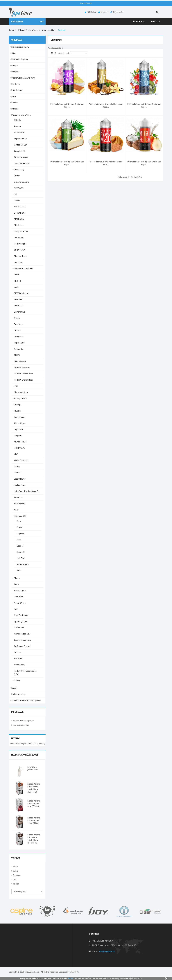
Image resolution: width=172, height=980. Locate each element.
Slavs (19, 540)
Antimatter (19, 349)
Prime (17, 584)
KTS (16, 386)
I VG (16, 194)
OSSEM (17, 680)
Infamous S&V (20, 516)
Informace (17, 712)
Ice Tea (17, 467)
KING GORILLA (20, 207)
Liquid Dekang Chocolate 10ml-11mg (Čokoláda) (34, 839)
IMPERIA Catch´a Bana (24, 374)
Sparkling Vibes (21, 621)
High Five (21, 558)
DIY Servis (16, 84)
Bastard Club (20, 312)
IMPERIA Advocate (22, 368)
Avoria (17, 318)
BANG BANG (19, 132)
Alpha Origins (20, 423)
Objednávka (117, 12)
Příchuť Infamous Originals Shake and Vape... (67, 106)
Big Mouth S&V (20, 139)
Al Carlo (17, 120)
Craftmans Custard (22, 646)
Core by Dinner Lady (23, 640)
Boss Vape (19, 324)
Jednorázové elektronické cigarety (26, 700)
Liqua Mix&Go (20, 213)
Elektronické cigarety (20, 47)
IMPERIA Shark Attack (23, 380)
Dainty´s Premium (22, 163)
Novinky (16, 738)
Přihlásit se (91, 12)
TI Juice (17, 411)
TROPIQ (17, 281)
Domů (11, 30)
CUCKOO (18, 330)
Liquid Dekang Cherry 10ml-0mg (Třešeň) (34, 804)
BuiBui (15, 871)
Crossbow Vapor (21, 157)
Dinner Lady (19, 170)
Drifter (17, 176)
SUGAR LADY (20, 250)
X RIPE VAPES (23, 564)
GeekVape (17, 875)
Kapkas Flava (20, 485)
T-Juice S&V (19, 628)
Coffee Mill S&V (21, 145)
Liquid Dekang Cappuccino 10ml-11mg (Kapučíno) (34, 788)
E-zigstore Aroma (22, 182)
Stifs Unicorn (20, 504)
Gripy (14, 53)
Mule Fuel (18, 300)
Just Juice (18, 597)
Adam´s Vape (20, 603)
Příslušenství (17, 90)
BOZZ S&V (19, 306)
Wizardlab (18, 497)
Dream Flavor (20, 479)
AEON (17, 510)
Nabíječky (15, 72)
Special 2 (21, 552)
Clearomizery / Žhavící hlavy (23, 78)
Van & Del (18, 659)
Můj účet (103, 12)
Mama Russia (20, 361)
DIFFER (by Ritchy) (22, 293)
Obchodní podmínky (21, 725)
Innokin (16, 884)
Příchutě (15, 109)
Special (20, 546)
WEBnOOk (74, 972)
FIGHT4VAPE (19, 448)
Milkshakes (19, 225)
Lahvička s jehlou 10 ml (33, 768)
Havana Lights (20, 591)
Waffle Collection (21, 460)
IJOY (15, 880)
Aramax (18, 126)
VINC (16, 454)
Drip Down (18, 429)
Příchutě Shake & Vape (21, 115)
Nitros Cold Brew (21, 392)
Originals (20, 534)
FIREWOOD (19, 188)
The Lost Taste (20, 256)
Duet (16, 609)
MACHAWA (19, 219)
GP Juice (18, 652)
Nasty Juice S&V (21, 231)
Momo (17, 578)
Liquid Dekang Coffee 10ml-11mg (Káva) (34, 820)
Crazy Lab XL (20, 151)
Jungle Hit (18, 436)
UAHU (17, 287)
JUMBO (17, 201)
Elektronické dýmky (20, 59)
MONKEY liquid (20, 442)
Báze (14, 96)
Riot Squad (19, 238)
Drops (19, 527)
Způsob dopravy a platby (23, 721)
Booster (15, 103)
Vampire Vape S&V (22, 634)
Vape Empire (20, 417)
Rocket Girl (19, 337)
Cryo (19, 521)
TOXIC (17, 275)
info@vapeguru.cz (107, 951)
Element (18, 473)
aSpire (16, 867)
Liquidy (14, 688)
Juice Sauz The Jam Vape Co (27, 491)
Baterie (15, 65)
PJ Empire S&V (20, 398)
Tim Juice (18, 262)
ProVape (18, 405)
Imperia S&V (19, 343)
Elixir (19, 571)
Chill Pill (17, 355)
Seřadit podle (64, 53)
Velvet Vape (19, 665)
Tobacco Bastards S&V (24, 269)
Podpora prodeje (18, 694)
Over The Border (21, 615)
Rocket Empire (20, 244)
